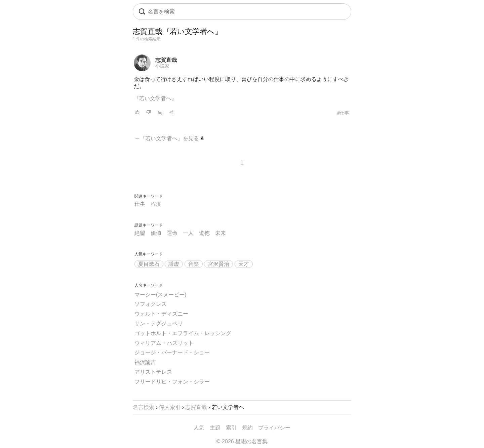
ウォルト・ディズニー (161, 314)
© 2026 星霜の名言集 (242, 441)
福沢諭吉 (145, 362)
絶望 (140, 233)
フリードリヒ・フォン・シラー (172, 382)
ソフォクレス (151, 304)
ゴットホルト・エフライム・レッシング (183, 333)
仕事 (140, 204)
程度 (156, 204)
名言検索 (144, 407)
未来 (220, 233)
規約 (247, 428)
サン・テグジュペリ (159, 323)
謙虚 (174, 264)
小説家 (162, 66)
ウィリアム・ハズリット (164, 343)
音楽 (194, 264)
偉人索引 (170, 407)
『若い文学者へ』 (155, 98)
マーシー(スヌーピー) (160, 295)
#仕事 (343, 113)
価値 (156, 233)
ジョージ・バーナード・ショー (172, 352)
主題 (215, 428)
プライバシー (274, 428)
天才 (244, 264)
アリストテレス (153, 372)
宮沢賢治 (218, 264)
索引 (231, 428)
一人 (188, 233)
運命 (172, 233)
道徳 (204, 233)
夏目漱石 (149, 264)
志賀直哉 (166, 60)
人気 (199, 428)
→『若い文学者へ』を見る (169, 138)
